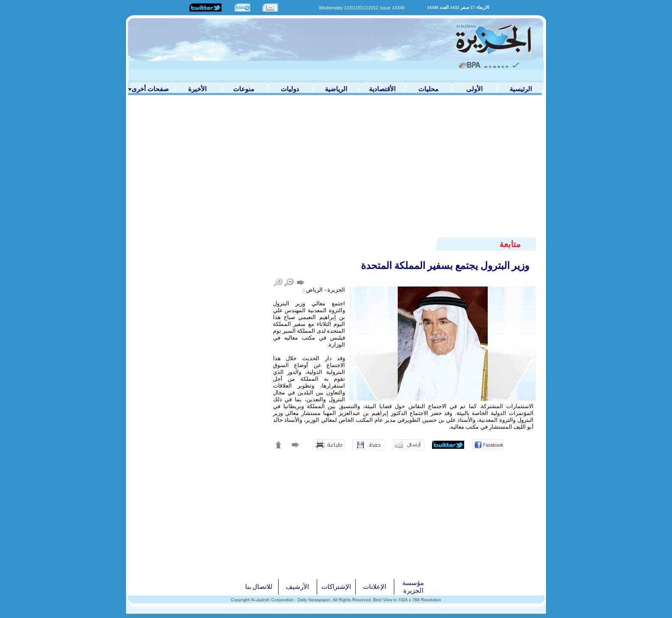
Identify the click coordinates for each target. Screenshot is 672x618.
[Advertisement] (336, 172)
